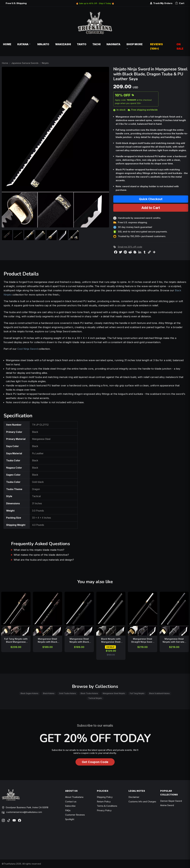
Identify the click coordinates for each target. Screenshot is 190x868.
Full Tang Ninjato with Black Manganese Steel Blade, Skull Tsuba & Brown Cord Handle (16, 640)
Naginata (113, 44)
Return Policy (104, 802)
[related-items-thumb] (16, 613)
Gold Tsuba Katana (67, 693)
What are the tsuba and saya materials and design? (44, 560)
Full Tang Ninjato (137, 693)
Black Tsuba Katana (89, 693)
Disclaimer (134, 797)
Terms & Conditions (107, 806)
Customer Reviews (75, 815)
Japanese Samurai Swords (25, 63)
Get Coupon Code (95, 762)
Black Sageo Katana (29, 693)
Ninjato (43, 44)
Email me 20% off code (130, 247)
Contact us (71, 802)
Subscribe (70, 806)
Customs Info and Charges (142, 802)
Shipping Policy (105, 797)
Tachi (96, 44)
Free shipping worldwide (143, 110)
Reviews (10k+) (156, 46)
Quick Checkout (151, 199)
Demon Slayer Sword (171, 801)
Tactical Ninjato (95, 698)
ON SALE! (110, 647)
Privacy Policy (104, 810)
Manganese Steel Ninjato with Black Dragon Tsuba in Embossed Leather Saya (79, 640)
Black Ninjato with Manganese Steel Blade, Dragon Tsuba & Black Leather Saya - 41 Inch (111, 640)
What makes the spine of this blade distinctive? (41, 555)
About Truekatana (74, 797)
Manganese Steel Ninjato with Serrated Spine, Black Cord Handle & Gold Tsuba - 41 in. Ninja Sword (174, 640)
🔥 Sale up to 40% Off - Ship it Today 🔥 (95, 3)
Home (7, 44)
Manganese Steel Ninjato (114, 693)
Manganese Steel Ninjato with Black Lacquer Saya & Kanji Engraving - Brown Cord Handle (47, 640)
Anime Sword (167, 805)
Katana (24, 44)
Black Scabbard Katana (159, 693)
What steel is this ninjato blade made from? (39, 550)
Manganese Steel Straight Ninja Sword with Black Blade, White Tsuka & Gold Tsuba (142, 640)
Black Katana (49, 693)
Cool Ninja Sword (28, 349)
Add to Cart (151, 208)
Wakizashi (63, 44)
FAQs (68, 810)
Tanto (82, 44)
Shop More (135, 46)
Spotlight (70, 819)
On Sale (180, 46)
